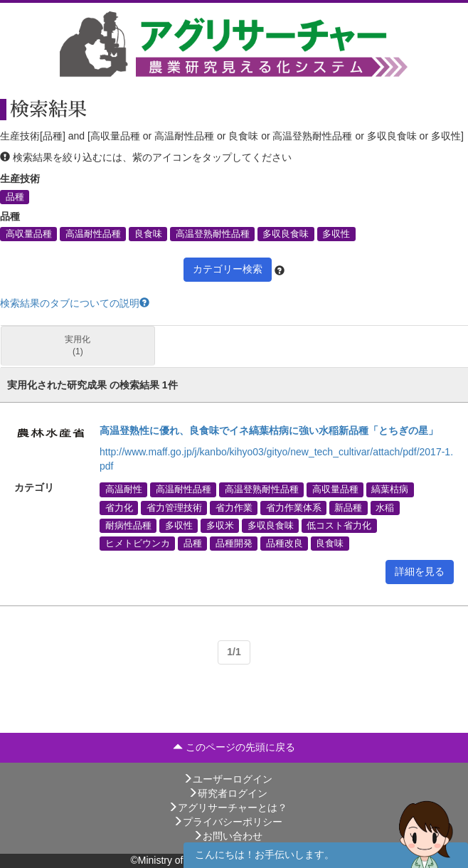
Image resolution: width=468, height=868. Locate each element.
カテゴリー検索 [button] (228, 269)
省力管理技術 (174, 507)
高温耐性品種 (93, 234)
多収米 (220, 525)
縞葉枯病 (390, 489)
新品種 (348, 507)
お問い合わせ (228, 836)
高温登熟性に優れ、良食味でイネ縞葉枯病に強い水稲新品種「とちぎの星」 (269, 430)
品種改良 (284, 543)
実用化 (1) (78, 345)
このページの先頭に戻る (234, 747)
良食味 (148, 234)
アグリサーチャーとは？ (228, 808)
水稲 (385, 507)
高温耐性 (124, 489)
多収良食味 (286, 234)
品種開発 (234, 543)
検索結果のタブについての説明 (75, 303)
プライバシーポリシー (228, 822)
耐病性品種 (128, 525)
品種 (15, 196)
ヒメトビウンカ (138, 543)
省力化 (119, 507)
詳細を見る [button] (420, 571)
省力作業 (234, 507)
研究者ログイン (228, 793)
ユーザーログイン (228, 779)
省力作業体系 (294, 507)
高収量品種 (29, 234)
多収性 (336, 234)
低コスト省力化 (339, 525)
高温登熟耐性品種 (213, 234)
